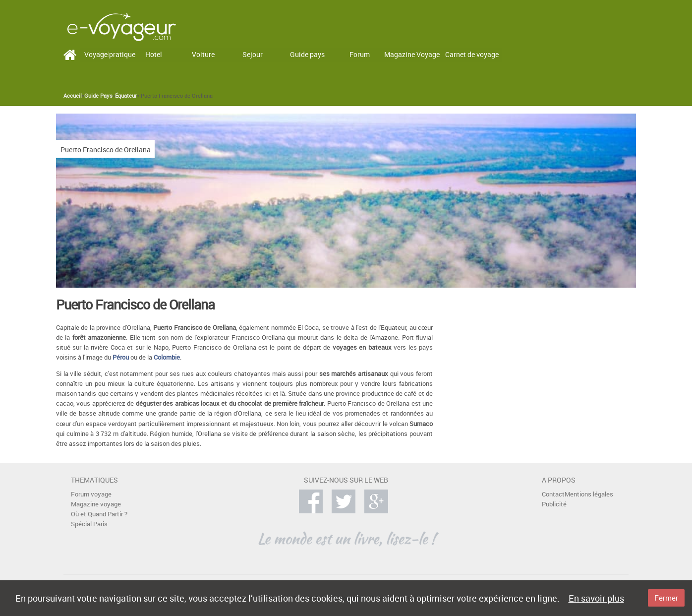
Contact (553, 494)
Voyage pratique (110, 54)
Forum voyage (91, 494)
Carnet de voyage (472, 54)
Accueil (73, 96)
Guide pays (307, 54)
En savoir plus (596, 598)
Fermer (666, 598)
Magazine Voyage (412, 54)
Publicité (554, 504)
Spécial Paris (89, 524)
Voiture (203, 54)
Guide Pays (98, 96)
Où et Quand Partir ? (99, 514)
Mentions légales (589, 494)
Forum (360, 54)
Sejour (253, 54)
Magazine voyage (96, 504)
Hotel (154, 54)
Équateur (126, 96)
